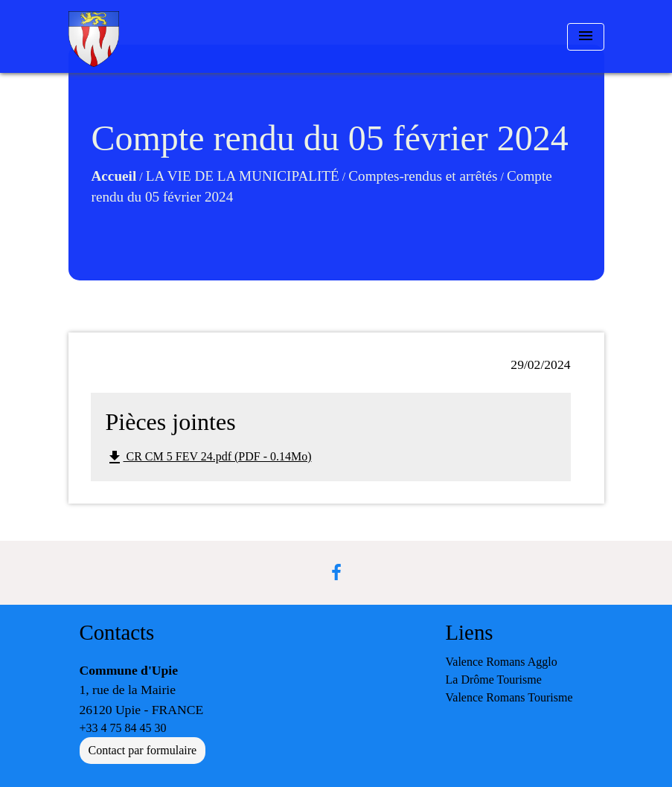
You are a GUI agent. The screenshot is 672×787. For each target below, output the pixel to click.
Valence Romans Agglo (502, 662)
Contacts (117, 632)
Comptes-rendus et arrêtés (423, 176)
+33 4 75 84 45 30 (123, 728)
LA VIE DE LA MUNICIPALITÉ (243, 176)
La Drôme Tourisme (494, 680)
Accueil (114, 176)
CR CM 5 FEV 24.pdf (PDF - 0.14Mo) (209, 457)
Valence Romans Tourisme (509, 697)
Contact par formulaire (143, 750)
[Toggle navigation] (586, 37)
